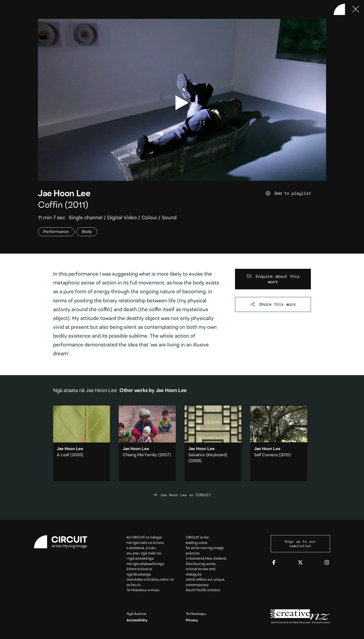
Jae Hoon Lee (64, 194)
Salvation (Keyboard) (208, 455)
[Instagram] (327, 563)
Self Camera (266, 455)
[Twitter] (300, 563)
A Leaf (63, 455)
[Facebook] (274, 563)
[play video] (182, 103)
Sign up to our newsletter (300, 544)
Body (87, 232)
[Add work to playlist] (296, 193)
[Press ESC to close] (356, 9)
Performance (56, 232)
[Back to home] (339, 9)
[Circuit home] (64, 542)
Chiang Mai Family (140, 455)
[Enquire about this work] (273, 279)
